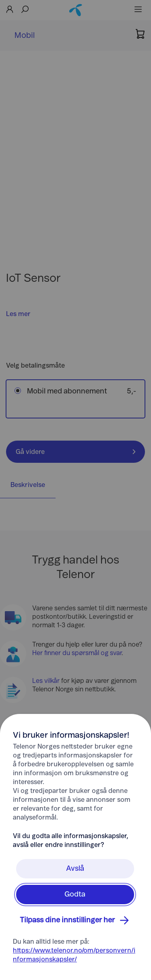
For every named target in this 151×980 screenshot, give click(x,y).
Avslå (75, 869)
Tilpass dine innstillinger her (75, 920)
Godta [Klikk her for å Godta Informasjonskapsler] (75, 895)
